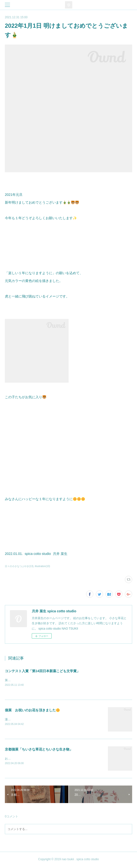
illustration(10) (43, 566)
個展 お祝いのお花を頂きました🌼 (32, 710)
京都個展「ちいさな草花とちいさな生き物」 (39, 750)
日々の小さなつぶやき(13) (19, 566)
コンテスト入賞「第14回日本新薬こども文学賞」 (42, 671)
